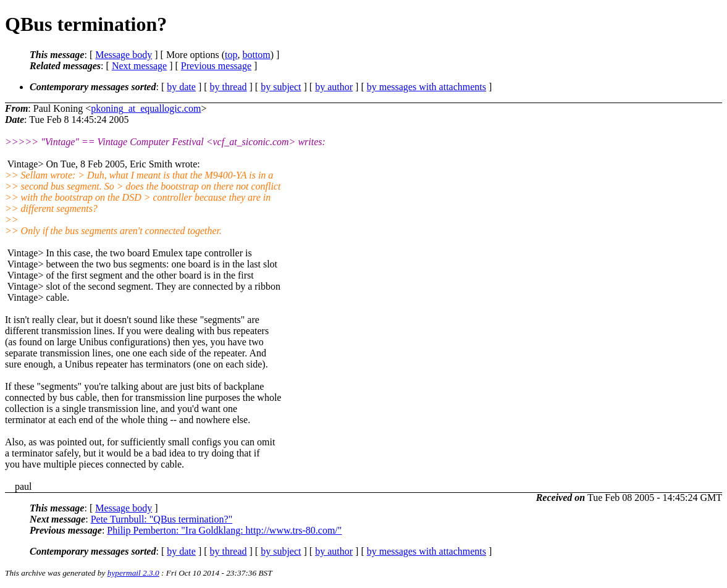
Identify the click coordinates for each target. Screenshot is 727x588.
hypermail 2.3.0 (133, 573)
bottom (256, 55)
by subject (281, 87)
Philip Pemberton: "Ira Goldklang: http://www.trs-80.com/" (224, 530)
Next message (139, 66)
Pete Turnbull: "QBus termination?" (162, 519)
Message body (124, 55)
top (231, 55)
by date (181, 87)
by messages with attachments (427, 87)
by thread (229, 87)
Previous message (216, 66)
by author (334, 87)
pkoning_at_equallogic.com (146, 108)
